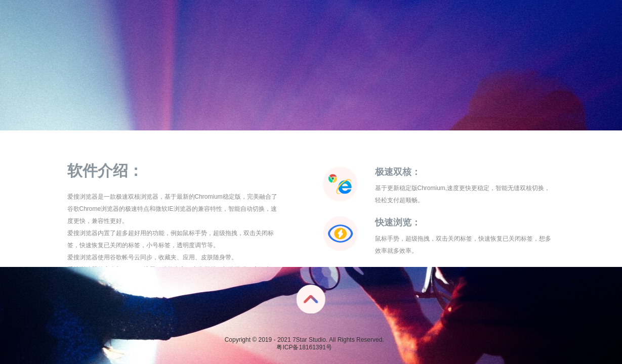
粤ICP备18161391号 (304, 347)
